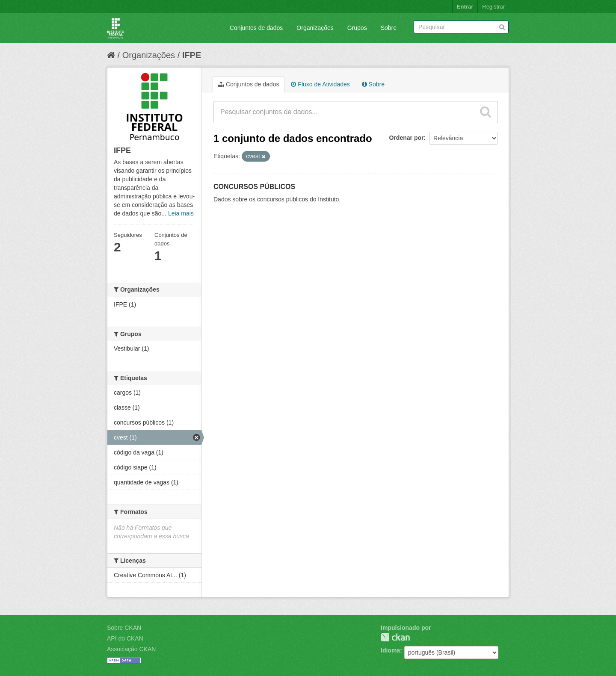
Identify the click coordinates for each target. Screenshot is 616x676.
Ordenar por (407, 138)
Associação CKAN (131, 649)
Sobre (389, 28)
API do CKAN (125, 638)
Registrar (493, 7)
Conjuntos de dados (256, 28)
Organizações (315, 28)
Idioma (390, 650)
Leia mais (181, 213)
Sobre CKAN (124, 628)
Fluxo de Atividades (320, 84)
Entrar (465, 7)
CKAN (395, 637)
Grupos (357, 28)
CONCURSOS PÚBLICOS (254, 187)
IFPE (192, 55)
